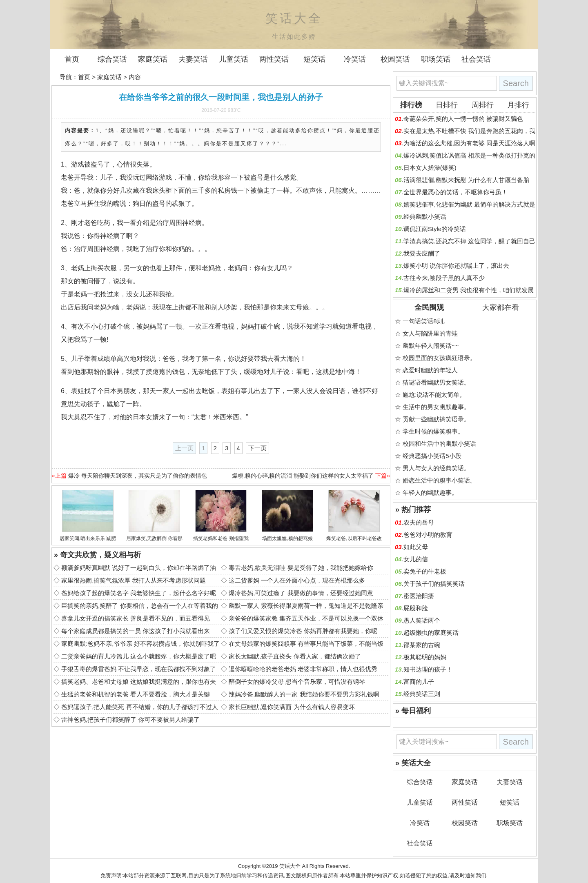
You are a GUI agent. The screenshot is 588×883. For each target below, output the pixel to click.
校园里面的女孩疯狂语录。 (439, 358)
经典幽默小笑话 (425, 217)
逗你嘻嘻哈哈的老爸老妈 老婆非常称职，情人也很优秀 (303, 669)
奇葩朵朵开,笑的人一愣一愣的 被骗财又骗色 (463, 119)
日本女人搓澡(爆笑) (430, 168)
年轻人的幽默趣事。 (430, 493)
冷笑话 (355, 59)
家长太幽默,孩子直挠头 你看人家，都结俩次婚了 (295, 656)
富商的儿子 (419, 682)
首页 (72, 59)
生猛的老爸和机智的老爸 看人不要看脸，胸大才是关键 (136, 694)
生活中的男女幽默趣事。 (436, 407)
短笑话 (314, 59)
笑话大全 (290, 866)
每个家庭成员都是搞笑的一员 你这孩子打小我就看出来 (136, 631)
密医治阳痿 (419, 596)
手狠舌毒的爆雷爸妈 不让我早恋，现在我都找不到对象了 (139, 669)
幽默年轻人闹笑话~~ (431, 346)
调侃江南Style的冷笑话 (435, 229)
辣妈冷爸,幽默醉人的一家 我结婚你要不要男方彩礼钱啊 (304, 694)
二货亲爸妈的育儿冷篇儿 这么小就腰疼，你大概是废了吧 (139, 656)
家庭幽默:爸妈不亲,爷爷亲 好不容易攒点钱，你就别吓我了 (140, 644)
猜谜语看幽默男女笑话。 (436, 382)
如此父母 (416, 547)
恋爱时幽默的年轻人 (430, 370)
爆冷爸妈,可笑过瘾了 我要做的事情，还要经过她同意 (301, 593)
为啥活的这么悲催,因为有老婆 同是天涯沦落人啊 (469, 143)
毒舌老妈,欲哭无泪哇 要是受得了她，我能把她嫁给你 (301, 568)
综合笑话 (112, 59)
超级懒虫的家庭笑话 (431, 633)
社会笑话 (476, 59)
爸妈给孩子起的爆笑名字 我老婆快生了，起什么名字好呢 (139, 593)
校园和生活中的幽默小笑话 (439, 444)
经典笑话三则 (422, 694)
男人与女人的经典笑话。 (436, 468)
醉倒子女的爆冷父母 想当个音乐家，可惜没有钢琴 (297, 682)
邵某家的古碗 (422, 645)
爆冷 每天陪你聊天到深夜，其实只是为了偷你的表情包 (138, 476)
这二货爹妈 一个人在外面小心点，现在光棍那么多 (297, 580)
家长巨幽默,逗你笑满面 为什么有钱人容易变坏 (292, 707)
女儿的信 (416, 559)
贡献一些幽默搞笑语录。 (436, 419)
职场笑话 (436, 59)
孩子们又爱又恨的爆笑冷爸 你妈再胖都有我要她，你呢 (303, 631)
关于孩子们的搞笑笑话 (434, 584)
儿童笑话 (234, 59)
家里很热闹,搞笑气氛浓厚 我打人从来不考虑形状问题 (133, 580)
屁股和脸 (416, 608)
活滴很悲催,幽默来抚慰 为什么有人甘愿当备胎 (466, 180)
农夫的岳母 (419, 522)
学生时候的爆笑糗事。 (433, 431)
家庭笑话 (153, 59)
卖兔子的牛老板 (425, 571)
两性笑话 (274, 59)
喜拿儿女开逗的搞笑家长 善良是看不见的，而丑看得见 (136, 618)
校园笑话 (395, 59)
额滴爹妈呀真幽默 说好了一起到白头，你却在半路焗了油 (139, 568)
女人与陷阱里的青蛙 (430, 333)
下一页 (257, 448)
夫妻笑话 (193, 59)
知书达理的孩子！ (428, 669)
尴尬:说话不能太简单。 (434, 395)
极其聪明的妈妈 (425, 657)
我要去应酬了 (422, 253)
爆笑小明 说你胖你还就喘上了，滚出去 (456, 266)
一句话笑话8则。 (426, 321)
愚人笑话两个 (422, 620)
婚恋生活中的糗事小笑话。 (439, 480)
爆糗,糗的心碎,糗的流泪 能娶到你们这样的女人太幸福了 (303, 476)
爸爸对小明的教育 (428, 535)
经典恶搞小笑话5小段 (432, 456)
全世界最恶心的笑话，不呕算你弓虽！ (455, 192)
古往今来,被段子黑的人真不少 (444, 278)
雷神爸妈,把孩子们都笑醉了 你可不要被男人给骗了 (130, 720)
